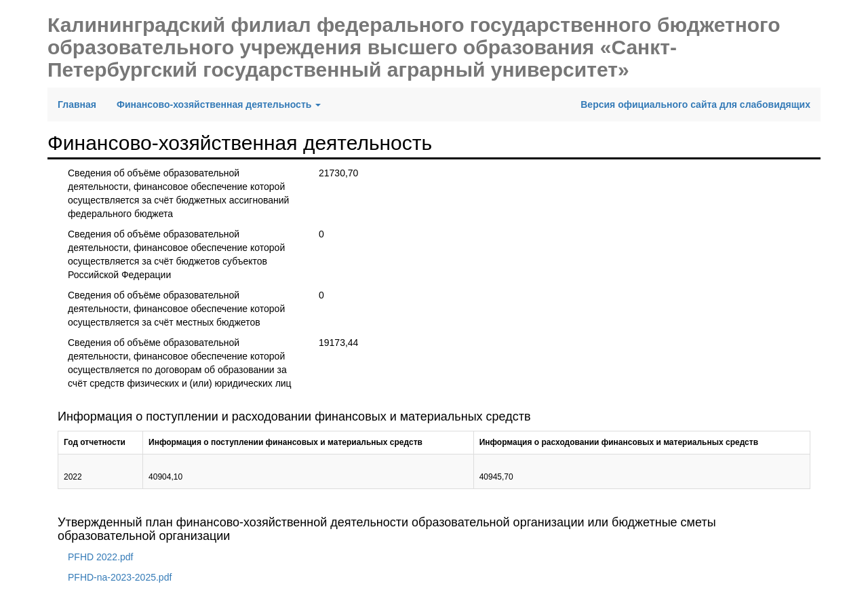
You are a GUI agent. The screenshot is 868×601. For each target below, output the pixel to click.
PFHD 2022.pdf (101, 557)
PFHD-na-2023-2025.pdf (120, 577)
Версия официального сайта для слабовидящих (695, 104)
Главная (82, 103)
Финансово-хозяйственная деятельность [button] (219, 104)
